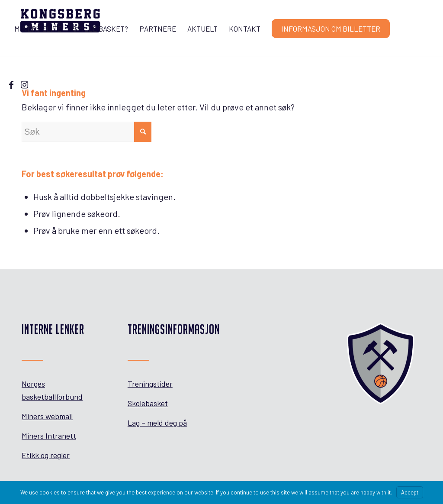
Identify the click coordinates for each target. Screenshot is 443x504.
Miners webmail (47, 416)
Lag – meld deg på (157, 423)
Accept (410, 492)
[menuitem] (38, 29)
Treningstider (150, 384)
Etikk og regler (46, 455)
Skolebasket (148, 403)
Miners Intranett (49, 436)
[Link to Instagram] (24, 84)
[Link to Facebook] (11, 84)
